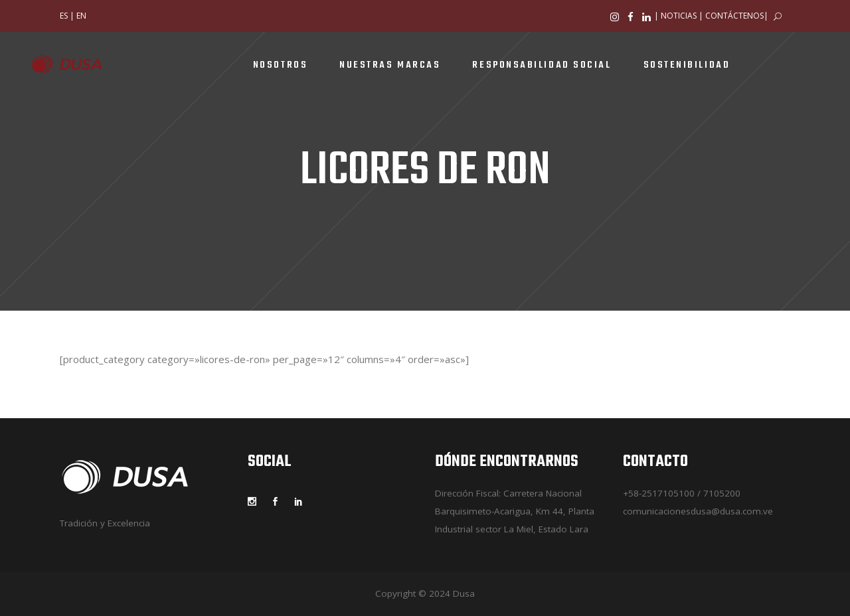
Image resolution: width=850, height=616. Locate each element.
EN (81, 16)
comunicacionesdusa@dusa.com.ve (698, 511)
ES (64, 16)
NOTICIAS (679, 16)
